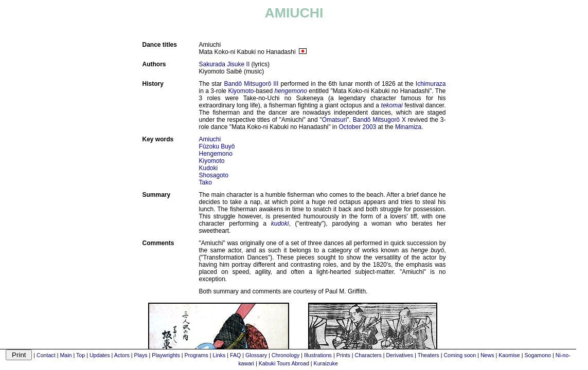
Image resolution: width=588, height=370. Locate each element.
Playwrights (166, 355)
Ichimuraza (431, 84)
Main (66, 355)
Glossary (256, 355)
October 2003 (358, 127)
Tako (206, 182)
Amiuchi (210, 139)
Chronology (286, 355)
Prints (343, 355)
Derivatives (399, 355)
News (487, 355)
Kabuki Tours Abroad (284, 363)
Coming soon (460, 355)
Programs (197, 355)
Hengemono (216, 154)
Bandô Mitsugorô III (252, 84)
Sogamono (538, 355)
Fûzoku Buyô (217, 146)
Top (81, 355)
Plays (141, 355)
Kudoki (209, 168)
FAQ (235, 355)
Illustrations (318, 355)
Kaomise (509, 355)
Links (219, 355)
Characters (368, 355)
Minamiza (408, 127)
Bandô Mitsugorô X (379, 120)
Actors (122, 355)
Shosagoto (214, 175)
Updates (100, 355)
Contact (46, 355)
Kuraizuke (326, 363)
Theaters (429, 355)
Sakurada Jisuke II (225, 64)
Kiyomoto (241, 91)
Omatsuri (335, 120)
